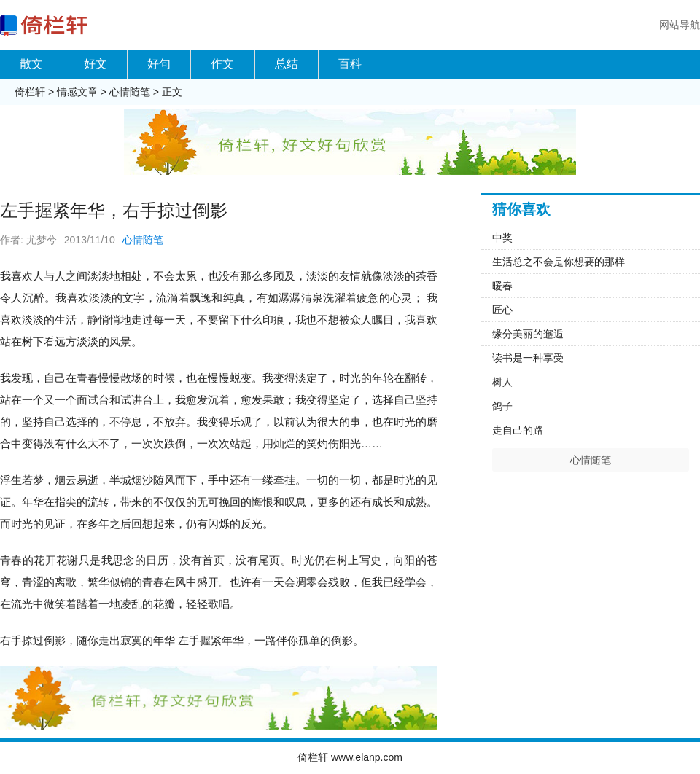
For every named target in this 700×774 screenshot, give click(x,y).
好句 (159, 64)
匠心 (502, 310)
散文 (31, 64)
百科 (350, 64)
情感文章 (77, 92)
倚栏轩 (30, 92)
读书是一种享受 (528, 358)
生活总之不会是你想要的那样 (559, 262)
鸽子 (502, 406)
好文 (96, 64)
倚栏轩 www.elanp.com (350, 757)
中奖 (502, 238)
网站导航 (680, 25)
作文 (222, 64)
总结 (287, 64)
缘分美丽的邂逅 (528, 334)
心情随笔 (130, 92)
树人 (502, 382)
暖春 (502, 286)
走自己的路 (518, 430)
